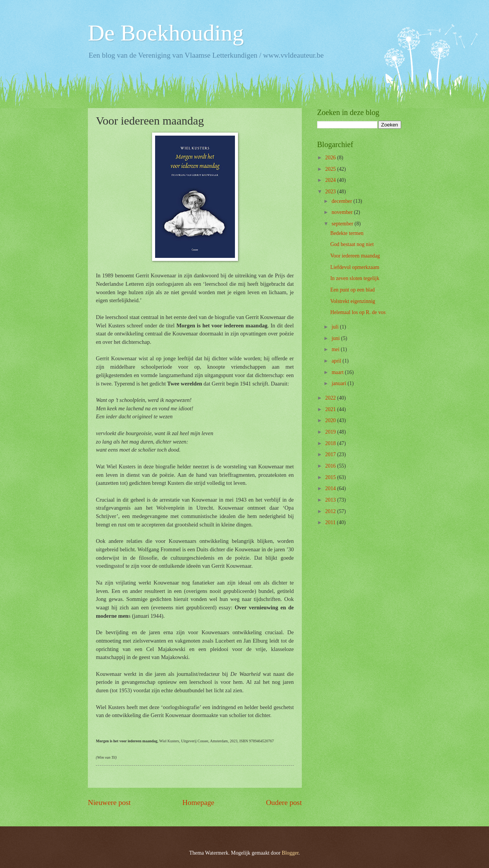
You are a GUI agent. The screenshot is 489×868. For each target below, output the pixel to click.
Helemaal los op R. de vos (358, 312)
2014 (331, 488)
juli (336, 327)
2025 (331, 169)
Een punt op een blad (352, 290)
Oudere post (284, 802)
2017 (331, 454)
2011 (331, 522)
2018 (331, 443)
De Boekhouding (166, 33)
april (337, 361)
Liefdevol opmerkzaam (355, 267)
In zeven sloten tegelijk (355, 278)
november (343, 212)
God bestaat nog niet (352, 244)
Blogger (290, 853)
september (343, 224)
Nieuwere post (109, 802)
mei (336, 349)
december (342, 201)
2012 (331, 511)
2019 (331, 432)
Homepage (198, 802)
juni (336, 338)
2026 (331, 158)
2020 (331, 420)
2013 (331, 500)
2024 (331, 180)
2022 (331, 398)
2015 (331, 477)
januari (340, 383)
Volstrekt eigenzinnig (352, 301)
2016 (331, 466)
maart (338, 372)
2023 (331, 192)
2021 (331, 409)
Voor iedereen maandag (355, 256)
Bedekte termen (347, 233)
